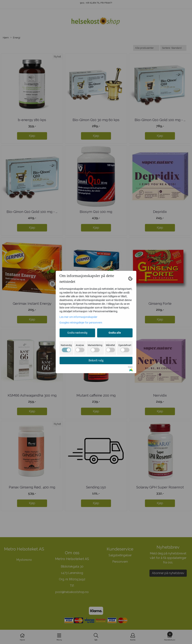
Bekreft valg (96, 360)
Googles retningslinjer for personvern (81, 323)
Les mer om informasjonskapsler (78, 317)
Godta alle (115, 333)
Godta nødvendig (77, 333)
